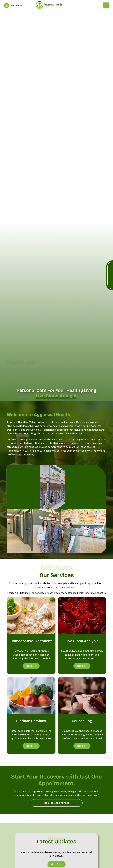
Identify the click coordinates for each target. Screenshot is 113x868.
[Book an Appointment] (57, 803)
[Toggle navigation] (106, 5)
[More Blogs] (56, 864)
